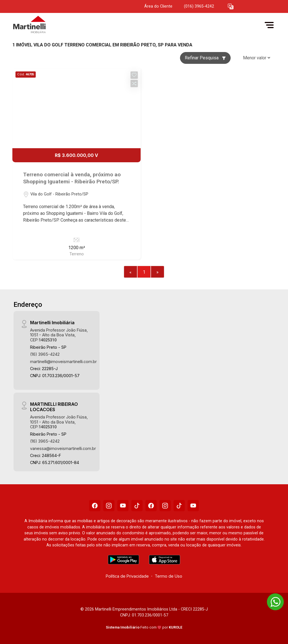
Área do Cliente (158, 6)
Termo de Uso (168, 576)
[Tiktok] (137, 506)
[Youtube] (123, 506)
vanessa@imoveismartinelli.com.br (63, 448)
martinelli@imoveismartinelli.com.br (63, 362)
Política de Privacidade (127, 576)
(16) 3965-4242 (45, 354)
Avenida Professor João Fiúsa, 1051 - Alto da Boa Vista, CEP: (59, 335)
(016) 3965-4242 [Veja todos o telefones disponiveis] (199, 6)
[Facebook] (95, 506)
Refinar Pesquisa (205, 58)
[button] (231, 7)
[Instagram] (109, 506)
